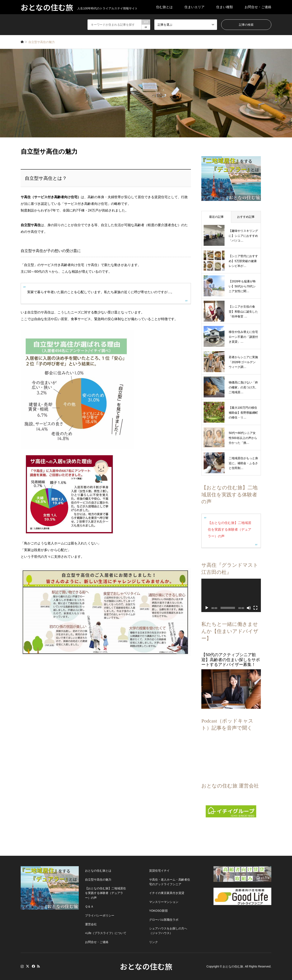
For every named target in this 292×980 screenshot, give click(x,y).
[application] (231, 595)
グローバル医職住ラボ (164, 920)
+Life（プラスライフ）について (106, 933)
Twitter (28, 966)
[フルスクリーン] (255, 608)
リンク (154, 942)
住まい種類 (225, 7)
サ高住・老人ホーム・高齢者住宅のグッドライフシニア (170, 882)
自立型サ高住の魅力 (98, 880)
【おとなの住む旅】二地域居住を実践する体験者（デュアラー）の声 (230, 529)
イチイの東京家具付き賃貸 (167, 893)
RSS (38, 966)
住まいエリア (194, 7)
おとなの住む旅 (146, 966)
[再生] (207, 608)
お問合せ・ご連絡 (258, 7)
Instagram (22, 966)
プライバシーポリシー (100, 915)
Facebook (33, 966)
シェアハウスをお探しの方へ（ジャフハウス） (168, 931)
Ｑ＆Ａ (89, 906)
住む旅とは (164, 7)
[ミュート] (249, 608)
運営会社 (91, 924)
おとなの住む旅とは (98, 871)
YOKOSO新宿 (158, 911)
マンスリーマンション (164, 902)
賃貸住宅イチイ (159, 871)
